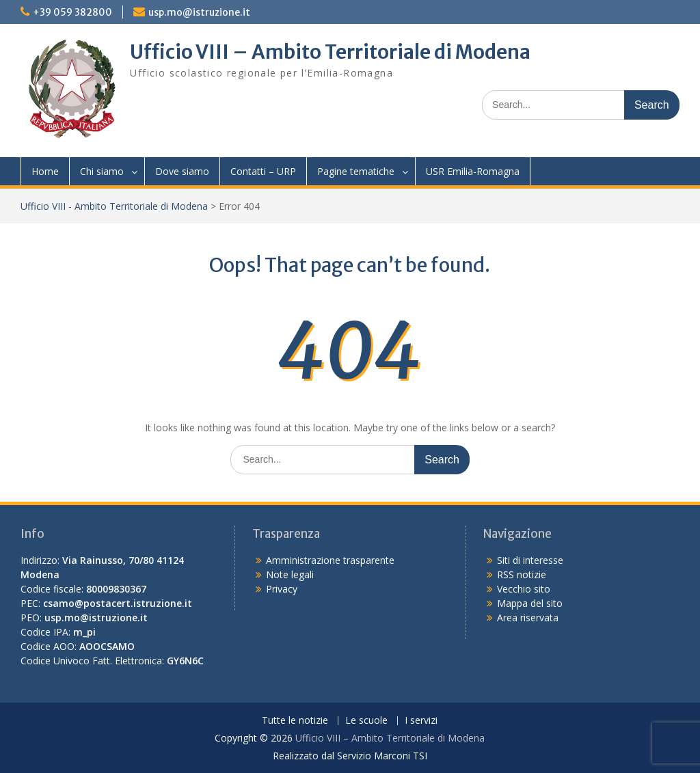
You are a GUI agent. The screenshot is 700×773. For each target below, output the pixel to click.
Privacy (282, 589)
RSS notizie (522, 574)
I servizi (421, 721)
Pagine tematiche (356, 171)
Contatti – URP (263, 171)
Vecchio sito (524, 589)
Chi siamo (102, 171)
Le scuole (366, 721)
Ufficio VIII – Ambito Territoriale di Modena (330, 52)
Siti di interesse (530, 560)
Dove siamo (182, 171)
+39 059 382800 (72, 12)
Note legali (290, 574)
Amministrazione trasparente (330, 560)
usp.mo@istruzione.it (199, 12)
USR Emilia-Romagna (473, 171)
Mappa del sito (530, 603)
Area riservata (528, 618)
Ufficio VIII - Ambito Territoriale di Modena (114, 206)
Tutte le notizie (295, 721)
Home (45, 171)
